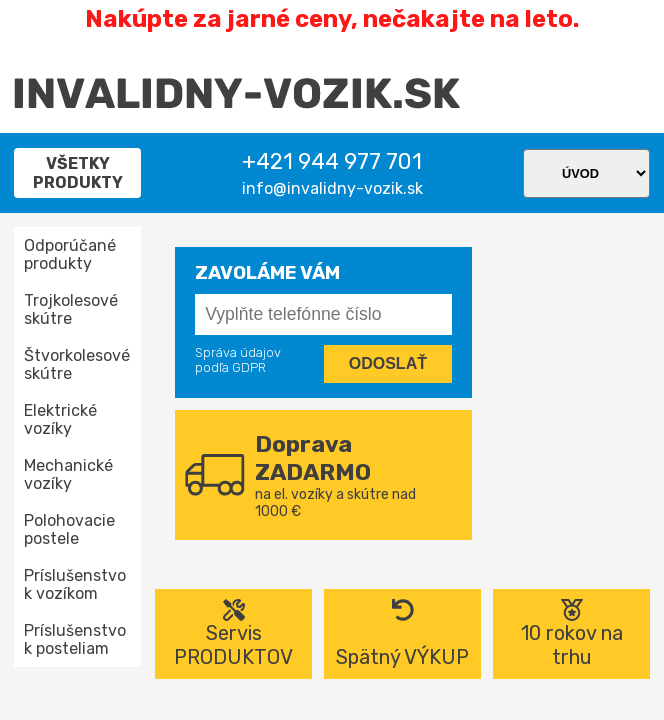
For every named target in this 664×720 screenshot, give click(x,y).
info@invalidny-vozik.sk (332, 188)
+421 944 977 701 (332, 161)
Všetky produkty (78, 173)
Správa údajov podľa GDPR (238, 360)
